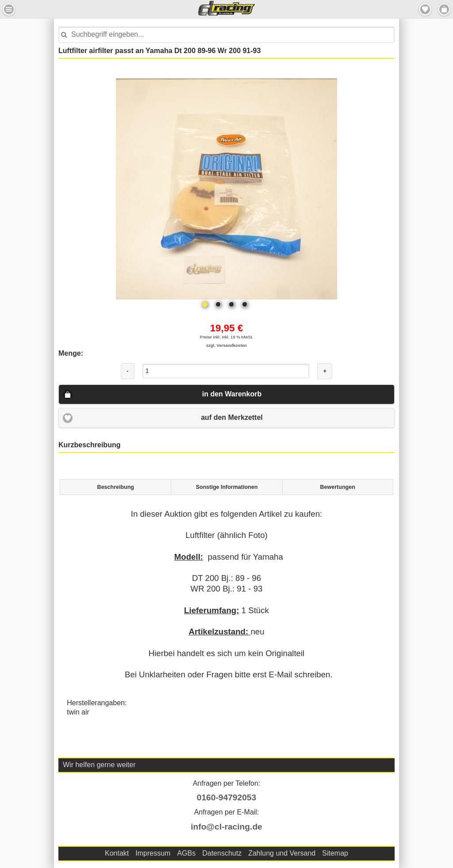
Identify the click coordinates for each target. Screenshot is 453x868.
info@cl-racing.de (226, 827)
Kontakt (117, 853)
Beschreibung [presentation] (116, 487)
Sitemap (335, 853)
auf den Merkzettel (232, 417)
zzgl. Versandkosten (226, 345)
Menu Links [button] (9, 9)
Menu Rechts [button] (444, 9)
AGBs (186, 853)
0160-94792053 (226, 797)
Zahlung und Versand (282, 853)
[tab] (115, 487)
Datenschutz (222, 853)
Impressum (153, 853)
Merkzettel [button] (425, 9)
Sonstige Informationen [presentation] (227, 487)
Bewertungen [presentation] (338, 487)
